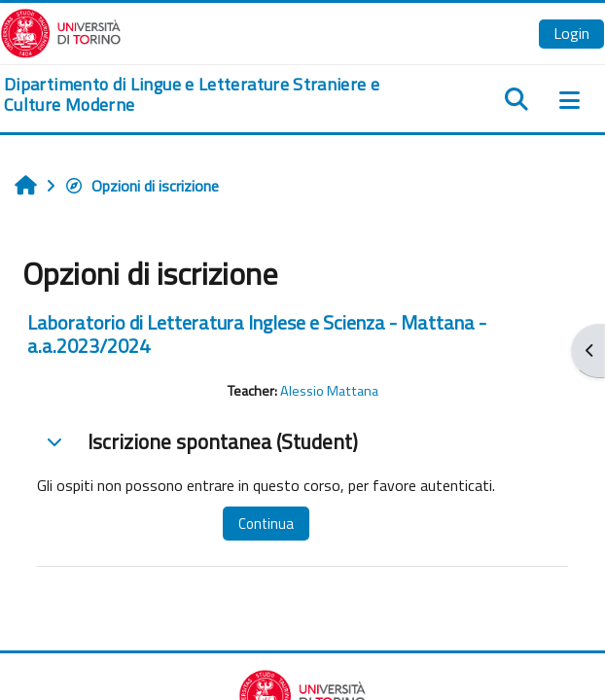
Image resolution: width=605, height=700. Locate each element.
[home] (202, 95)
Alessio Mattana (329, 391)
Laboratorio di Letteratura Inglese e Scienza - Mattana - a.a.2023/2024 (257, 334)
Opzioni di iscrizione (142, 186)
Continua (266, 524)
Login (571, 33)
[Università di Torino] (61, 31)
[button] (54, 441)
